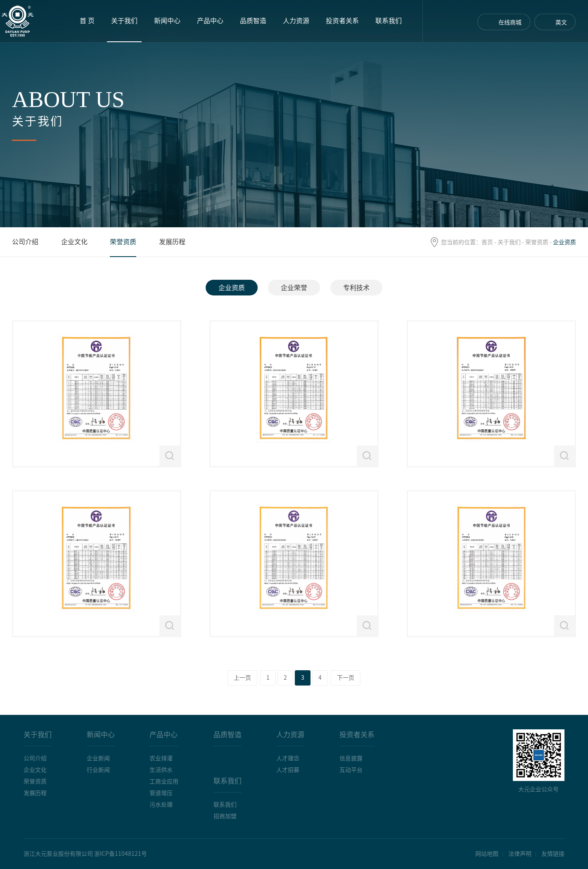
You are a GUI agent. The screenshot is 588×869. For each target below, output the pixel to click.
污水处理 (161, 805)
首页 (487, 242)
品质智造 (253, 21)
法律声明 (520, 854)
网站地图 (487, 854)
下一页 (346, 678)
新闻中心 (167, 21)
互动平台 (351, 770)
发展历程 (172, 242)
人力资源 (296, 21)
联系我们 (389, 21)
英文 (561, 22)
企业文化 (74, 242)
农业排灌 (161, 758)
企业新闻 (98, 758)
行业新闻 (98, 770)
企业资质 (232, 288)
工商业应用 (164, 781)
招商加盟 (225, 816)
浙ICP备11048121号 (121, 854)
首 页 (87, 21)
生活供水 (161, 770)
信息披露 (351, 758)
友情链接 (553, 854)
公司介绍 (25, 242)
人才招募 (288, 770)
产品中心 (210, 21)
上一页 (242, 678)
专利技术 (356, 288)
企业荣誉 (294, 288)
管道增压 (161, 793)
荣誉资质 (537, 242)
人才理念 (288, 758)
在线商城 (510, 22)
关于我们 (124, 21)
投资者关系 (342, 21)
